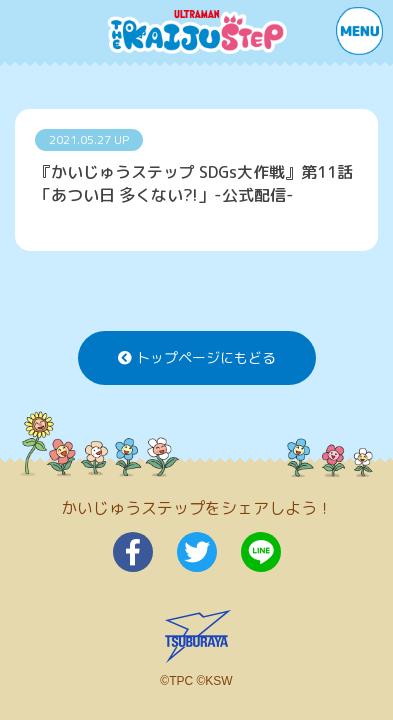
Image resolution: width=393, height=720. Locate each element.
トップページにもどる (197, 357)
